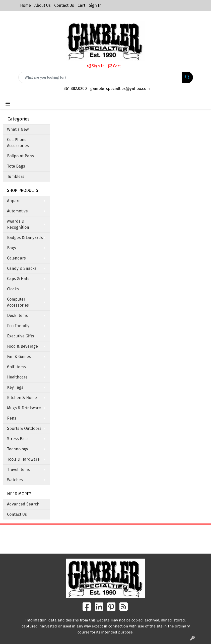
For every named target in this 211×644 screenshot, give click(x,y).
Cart (81, 5)
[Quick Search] (100, 77)
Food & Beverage (22, 346)
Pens (12, 418)
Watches (15, 480)
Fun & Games (19, 357)
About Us (43, 5)
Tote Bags (16, 166)
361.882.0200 (75, 89)
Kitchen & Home (22, 398)
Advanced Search (23, 504)
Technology (18, 449)
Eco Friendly (18, 326)
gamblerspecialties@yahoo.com (120, 89)
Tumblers (16, 176)
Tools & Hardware (23, 459)
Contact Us (64, 5)
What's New (18, 129)
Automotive (17, 211)
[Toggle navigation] (8, 104)
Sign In (95, 5)
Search (132, 532)
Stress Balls (18, 439)
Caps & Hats (18, 279)
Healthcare (17, 377)
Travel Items (18, 470)
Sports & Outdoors (24, 428)
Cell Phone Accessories (18, 143)
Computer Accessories (18, 302)
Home (25, 5)
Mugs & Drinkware (24, 408)
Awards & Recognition (18, 224)
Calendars (16, 258)
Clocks (13, 289)
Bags (12, 248)
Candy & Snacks (22, 268)
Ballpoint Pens (20, 156)
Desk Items (17, 315)
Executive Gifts (21, 336)
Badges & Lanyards (25, 238)
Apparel (14, 201)
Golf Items (16, 367)
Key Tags (15, 387)
